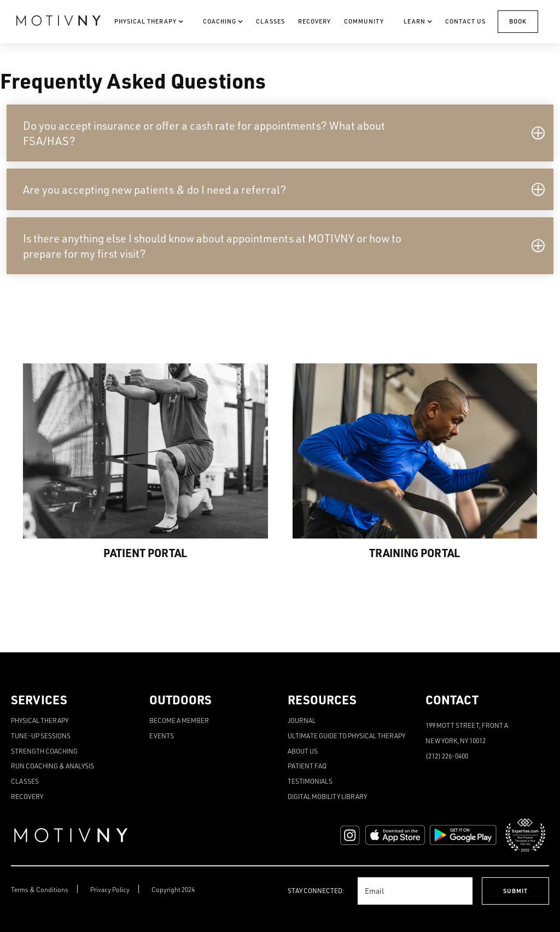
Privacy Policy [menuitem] (110, 890)
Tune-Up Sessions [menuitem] (41, 736)
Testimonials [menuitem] (310, 781)
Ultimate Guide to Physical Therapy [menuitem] (346, 736)
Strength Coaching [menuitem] (44, 751)
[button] (280, 133)
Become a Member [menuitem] (179, 720)
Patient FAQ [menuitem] (307, 766)
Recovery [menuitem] (27, 797)
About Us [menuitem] (303, 751)
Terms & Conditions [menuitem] (40, 890)
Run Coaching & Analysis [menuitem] (52, 766)
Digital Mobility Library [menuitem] (327, 797)
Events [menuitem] (162, 736)
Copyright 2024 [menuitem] (173, 890)
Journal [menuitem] (302, 720)
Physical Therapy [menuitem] (40, 720)
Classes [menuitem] (25, 781)
